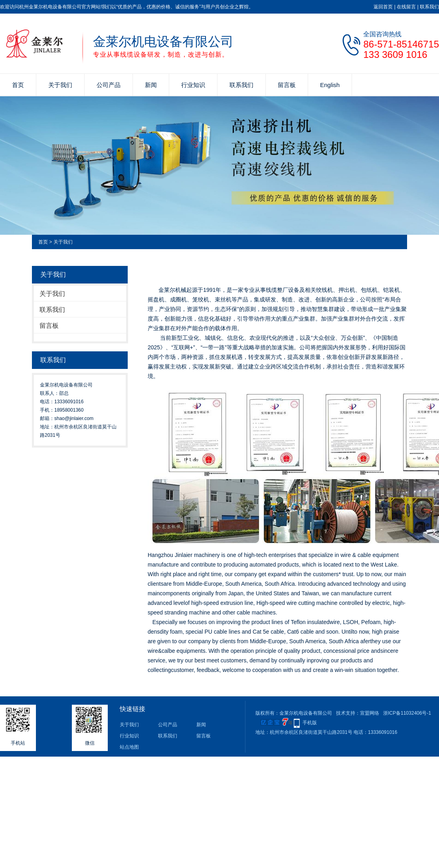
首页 (18, 85)
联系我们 (429, 7)
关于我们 (60, 85)
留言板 (287, 85)
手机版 (310, 723)
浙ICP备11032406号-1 (407, 713)
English (330, 85)
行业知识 (193, 85)
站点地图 (129, 747)
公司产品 (109, 85)
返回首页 (383, 7)
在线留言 (406, 7)
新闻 (151, 85)
